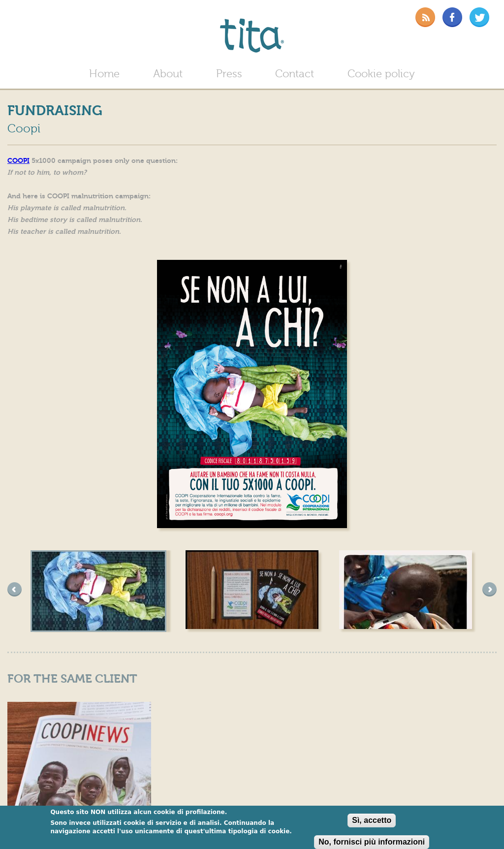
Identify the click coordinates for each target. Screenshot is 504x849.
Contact (295, 74)
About (168, 74)
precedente (15, 589)
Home (104, 74)
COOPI (18, 161)
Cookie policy (381, 74)
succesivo (489, 589)
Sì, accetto (372, 821)
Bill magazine (43, 16)
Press (229, 74)
